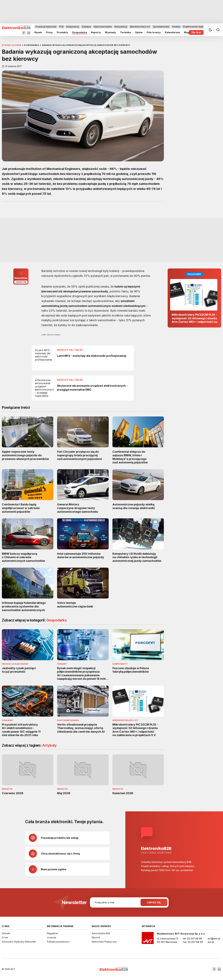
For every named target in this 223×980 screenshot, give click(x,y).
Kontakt (6, 933)
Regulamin (52, 933)
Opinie (139, 32)
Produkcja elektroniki (46, 27)
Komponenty (73, 27)
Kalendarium (172, 32)
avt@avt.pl (214, 939)
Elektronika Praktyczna (104, 942)
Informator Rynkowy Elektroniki (19, 942)
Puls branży (154, 32)
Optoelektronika (161, 27)
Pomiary (176, 27)
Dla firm (196, 32)
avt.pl (211, 942)
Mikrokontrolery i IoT (140, 27)
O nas (5, 937)
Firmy (49, 32)
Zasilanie (86, 27)
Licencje (52, 937)
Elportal (96, 937)
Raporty (96, 32)
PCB (61, 27)
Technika (125, 32)
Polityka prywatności (58, 942)
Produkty (62, 32)
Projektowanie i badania (195, 27)
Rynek (38, 32)
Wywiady (110, 32)
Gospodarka (79, 32)
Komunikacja (121, 27)
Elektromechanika (103, 27)
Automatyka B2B (101, 933)
